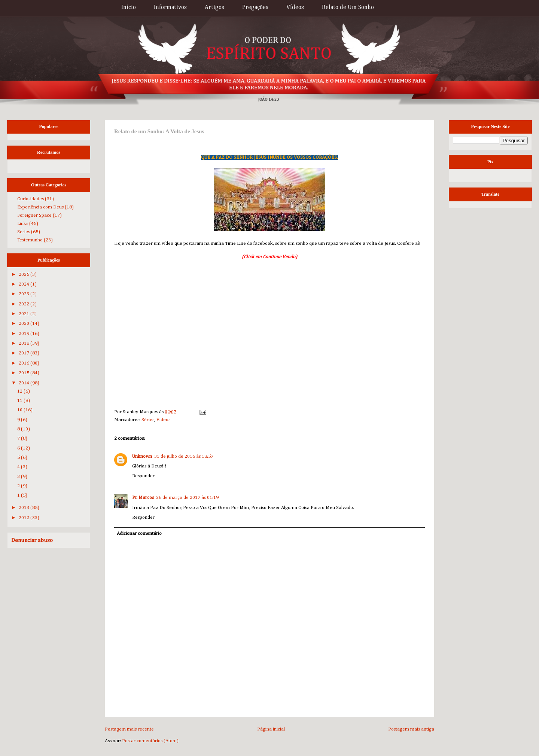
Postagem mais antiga (411, 729)
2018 (25, 343)
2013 (25, 508)
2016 (25, 363)
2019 (25, 334)
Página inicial (271, 729)
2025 (25, 275)
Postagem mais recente (129, 729)
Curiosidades (31, 199)
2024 (25, 284)
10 (20, 410)
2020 (25, 324)
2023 (25, 294)
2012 (25, 518)
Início (129, 7)
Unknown (142, 456)
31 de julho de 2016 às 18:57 (184, 456)
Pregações (255, 7)
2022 (25, 304)
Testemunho (30, 240)
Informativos (170, 7)
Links (23, 224)
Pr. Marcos (143, 498)
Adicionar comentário (139, 534)
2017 (25, 353)
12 (20, 391)
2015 (25, 373)
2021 (25, 314)
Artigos (214, 7)
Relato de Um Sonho (348, 7)
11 (20, 401)
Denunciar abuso (32, 540)
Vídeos (295, 7)
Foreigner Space (34, 215)
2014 (25, 383)
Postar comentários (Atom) (150, 741)
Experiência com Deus (40, 207)
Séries (148, 420)
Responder (143, 476)
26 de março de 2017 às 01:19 (187, 498)
